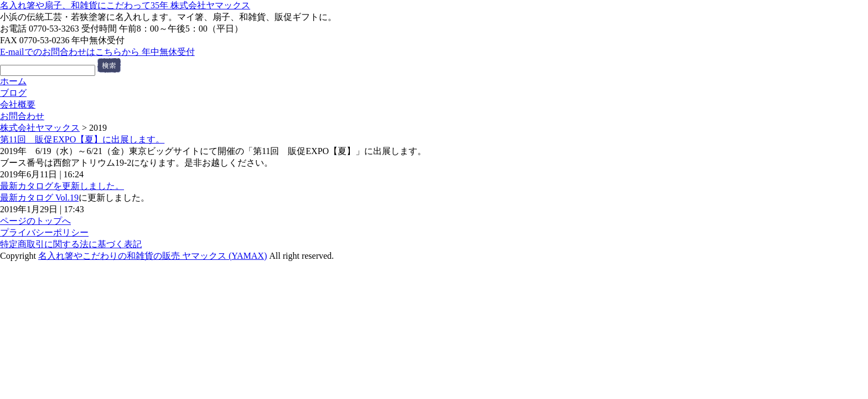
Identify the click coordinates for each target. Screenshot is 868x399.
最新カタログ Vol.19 (39, 198)
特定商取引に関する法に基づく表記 (71, 244)
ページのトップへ (35, 221)
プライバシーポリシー (44, 232)
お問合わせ (22, 116)
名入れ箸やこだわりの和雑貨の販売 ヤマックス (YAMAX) (153, 256)
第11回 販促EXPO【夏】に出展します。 (82, 139)
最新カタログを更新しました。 (62, 186)
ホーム (13, 81)
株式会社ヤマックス (40, 128)
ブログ (13, 93)
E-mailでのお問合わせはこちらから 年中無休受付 (97, 52)
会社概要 (18, 104)
